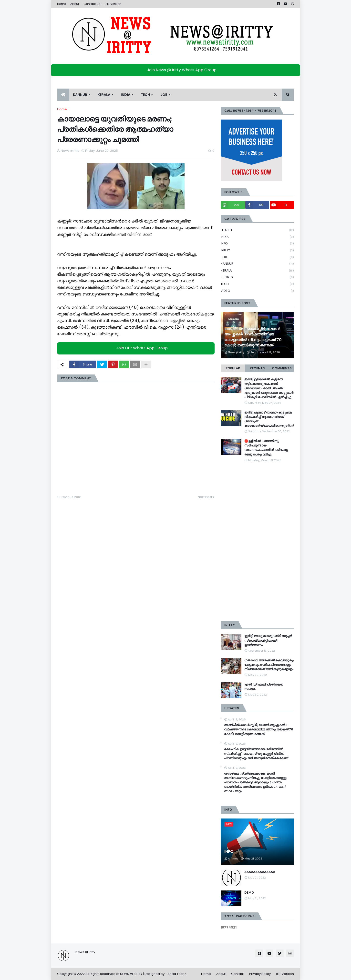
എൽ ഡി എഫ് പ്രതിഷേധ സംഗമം (264, 687)
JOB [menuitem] (164, 95)
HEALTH (257, 230)
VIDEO (257, 291)
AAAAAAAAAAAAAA (260, 872)
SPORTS (257, 277)
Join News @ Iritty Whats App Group (177, 70)
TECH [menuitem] (145, 95)
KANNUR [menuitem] (80, 95)
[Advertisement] (257, 542)
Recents (257, 368)
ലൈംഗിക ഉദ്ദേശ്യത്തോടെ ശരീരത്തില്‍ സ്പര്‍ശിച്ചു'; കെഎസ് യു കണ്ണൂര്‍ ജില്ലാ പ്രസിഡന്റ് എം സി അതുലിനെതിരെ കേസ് (256, 754)
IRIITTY (257, 250)
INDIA (257, 237)
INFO (257, 244)
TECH (257, 284)
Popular (233, 368)
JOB (257, 257)
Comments (282, 368)
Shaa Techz (177, 974)
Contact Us (92, 4)
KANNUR (257, 264)
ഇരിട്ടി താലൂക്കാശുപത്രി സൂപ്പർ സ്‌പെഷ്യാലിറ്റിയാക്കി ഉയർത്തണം (268, 640)
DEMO (249, 893)
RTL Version (113, 4)
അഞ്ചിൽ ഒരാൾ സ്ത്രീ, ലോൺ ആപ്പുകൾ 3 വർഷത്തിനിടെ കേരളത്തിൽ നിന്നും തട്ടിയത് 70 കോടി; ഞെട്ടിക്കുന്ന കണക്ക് (253, 337)
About (75, 4)
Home (62, 4)
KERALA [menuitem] (104, 95)
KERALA (257, 271)
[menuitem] (63, 95)
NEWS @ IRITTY (131, 974)
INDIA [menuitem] (126, 95)
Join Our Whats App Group (137, 348)
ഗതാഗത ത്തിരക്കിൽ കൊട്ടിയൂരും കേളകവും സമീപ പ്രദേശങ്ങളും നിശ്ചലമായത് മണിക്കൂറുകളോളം (269, 665)
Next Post (205, 497)
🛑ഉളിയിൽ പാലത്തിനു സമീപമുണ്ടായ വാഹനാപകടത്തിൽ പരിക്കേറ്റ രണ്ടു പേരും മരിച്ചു (266, 448)
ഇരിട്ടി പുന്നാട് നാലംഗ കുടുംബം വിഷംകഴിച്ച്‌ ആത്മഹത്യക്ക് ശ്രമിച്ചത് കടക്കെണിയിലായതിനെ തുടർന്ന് (269, 419)
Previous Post (70, 497)
